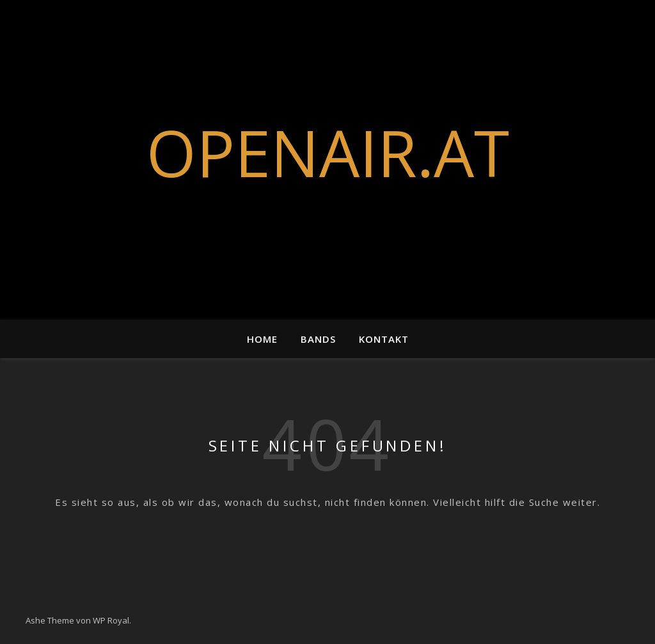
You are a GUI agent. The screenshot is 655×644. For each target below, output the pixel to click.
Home (262, 339)
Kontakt (384, 339)
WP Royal (111, 620)
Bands (318, 339)
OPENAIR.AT (328, 152)
